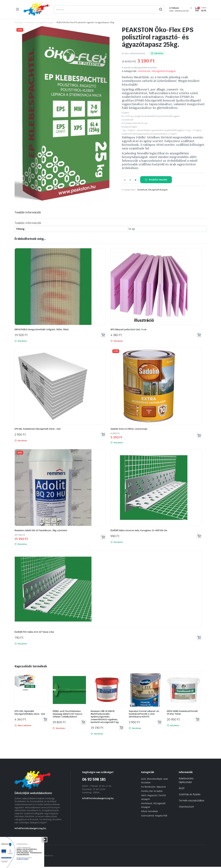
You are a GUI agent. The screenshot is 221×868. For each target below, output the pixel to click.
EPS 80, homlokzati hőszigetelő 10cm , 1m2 (38, 429)
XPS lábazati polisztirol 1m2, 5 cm (128, 329)
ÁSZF (182, 790)
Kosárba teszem (158, 180)
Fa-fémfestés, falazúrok (153, 788)
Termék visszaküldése (191, 802)
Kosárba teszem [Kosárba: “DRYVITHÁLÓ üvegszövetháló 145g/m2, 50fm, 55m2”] (103, 335)
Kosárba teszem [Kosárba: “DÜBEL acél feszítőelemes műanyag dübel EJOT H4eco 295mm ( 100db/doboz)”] (83, 723)
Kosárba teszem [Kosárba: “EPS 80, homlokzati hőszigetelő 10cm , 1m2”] (103, 435)
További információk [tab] (28, 212)
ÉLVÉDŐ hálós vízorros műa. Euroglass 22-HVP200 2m (139, 531)
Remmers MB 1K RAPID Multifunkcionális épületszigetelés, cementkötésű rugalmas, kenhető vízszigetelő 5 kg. (105, 717)
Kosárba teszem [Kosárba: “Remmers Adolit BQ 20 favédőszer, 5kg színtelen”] (103, 537)
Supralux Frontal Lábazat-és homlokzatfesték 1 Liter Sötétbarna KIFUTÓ (144, 715)
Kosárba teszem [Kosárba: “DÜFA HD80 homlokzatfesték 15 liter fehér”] (197, 720)
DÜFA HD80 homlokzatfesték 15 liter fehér (182, 713)
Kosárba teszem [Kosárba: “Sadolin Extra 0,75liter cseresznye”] (199, 436)
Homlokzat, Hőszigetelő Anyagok (40, 23)
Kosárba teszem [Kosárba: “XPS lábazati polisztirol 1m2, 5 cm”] (199, 335)
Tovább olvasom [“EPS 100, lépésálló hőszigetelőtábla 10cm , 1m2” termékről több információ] (45, 720)
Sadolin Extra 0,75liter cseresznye (129, 429)
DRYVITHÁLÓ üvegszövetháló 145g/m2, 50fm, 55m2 (42, 329)
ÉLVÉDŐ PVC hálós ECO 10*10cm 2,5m (34, 632)
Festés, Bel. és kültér (152, 792)
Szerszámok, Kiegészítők (154, 817)
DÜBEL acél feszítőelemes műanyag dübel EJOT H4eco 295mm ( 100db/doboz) (67, 715)
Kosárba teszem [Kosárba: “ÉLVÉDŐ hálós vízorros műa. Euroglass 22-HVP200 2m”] (199, 537)
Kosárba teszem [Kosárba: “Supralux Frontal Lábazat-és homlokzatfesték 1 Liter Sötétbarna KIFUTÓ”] (159, 723)
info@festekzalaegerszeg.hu (30, 830)
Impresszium (186, 808)
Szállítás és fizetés (190, 796)
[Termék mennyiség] (130, 180)
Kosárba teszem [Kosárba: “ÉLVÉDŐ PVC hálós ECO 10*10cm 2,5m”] (199, 638)
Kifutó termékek (149, 813)
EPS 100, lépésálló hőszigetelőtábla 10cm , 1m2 (30, 713)
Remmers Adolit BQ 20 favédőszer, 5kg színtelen (41, 531)
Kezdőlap (19, 23)
